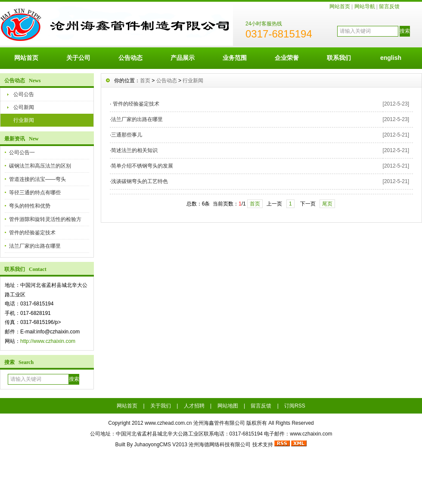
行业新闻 (24, 120)
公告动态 (130, 58)
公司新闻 (24, 107)
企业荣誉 (287, 58)
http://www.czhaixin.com (48, 341)
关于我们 (161, 406)
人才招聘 (194, 406)
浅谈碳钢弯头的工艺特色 (140, 181)
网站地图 (228, 406)
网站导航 (365, 6)
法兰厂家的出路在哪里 (35, 246)
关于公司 (78, 58)
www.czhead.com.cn (168, 423)
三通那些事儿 (127, 135)
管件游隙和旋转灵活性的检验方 (45, 219)
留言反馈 (389, 6)
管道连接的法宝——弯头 (37, 179)
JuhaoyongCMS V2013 (161, 445)
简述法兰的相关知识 (134, 150)
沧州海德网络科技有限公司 (220, 445)
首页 (145, 81)
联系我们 (339, 58)
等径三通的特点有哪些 (35, 193)
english (391, 58)
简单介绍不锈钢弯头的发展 (142, 166)
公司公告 (24, 94)
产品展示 (183, 58)
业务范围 (235, 58)
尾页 (327, 204)
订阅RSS (295, 406)
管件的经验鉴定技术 (32, 233)
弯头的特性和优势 (30, 206)
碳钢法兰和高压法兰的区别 (40, 166)
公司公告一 (22, 152)
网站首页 (340, 6)
